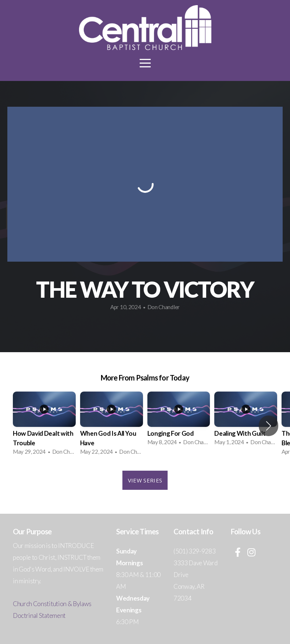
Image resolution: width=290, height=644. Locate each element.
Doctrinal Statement (39, 615)
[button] (268, 426)
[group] (44, 425)
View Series (145, 480)
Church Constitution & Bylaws (52, 604)
